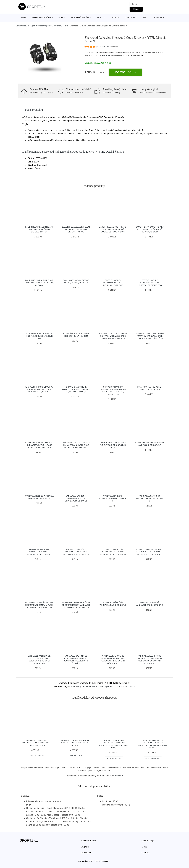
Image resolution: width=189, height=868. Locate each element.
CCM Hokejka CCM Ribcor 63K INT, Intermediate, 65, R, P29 (39, 336)
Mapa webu (86, 853)
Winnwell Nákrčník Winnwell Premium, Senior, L (113, 498)
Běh (145, 17)
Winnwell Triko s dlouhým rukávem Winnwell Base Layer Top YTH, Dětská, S (39, 389)
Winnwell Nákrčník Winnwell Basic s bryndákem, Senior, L (76, 498)
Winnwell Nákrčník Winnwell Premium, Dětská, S (150, 498)
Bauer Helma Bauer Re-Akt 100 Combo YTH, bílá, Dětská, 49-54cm (39, 283)
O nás (144, 847)
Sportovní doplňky (80, 17)
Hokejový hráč (98, 686)
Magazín (85, 847)
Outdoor (115, 17)
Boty (61, 17)
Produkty (26, 26)
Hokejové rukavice (84, 686)
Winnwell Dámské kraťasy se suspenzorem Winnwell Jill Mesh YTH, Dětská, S (150, 552)
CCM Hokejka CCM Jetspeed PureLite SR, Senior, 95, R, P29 (113, 445)
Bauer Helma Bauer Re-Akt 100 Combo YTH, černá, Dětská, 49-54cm (39, 229)
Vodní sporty (160, 17)
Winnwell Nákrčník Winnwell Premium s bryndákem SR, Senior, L (39, 552)
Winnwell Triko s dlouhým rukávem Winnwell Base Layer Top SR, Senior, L (76, 445)
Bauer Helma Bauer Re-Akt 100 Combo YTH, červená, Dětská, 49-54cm (150, 229)
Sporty (100, 17)
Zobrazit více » (137, 55)
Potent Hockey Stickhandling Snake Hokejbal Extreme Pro (150, 283)
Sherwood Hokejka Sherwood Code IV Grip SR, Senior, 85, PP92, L (36, 743)
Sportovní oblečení (42, 17)
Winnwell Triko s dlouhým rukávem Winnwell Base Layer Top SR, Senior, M (113, 336)
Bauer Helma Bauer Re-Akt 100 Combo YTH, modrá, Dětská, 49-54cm (76, 229)
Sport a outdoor (37, 26)
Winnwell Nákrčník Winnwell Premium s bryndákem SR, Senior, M (76, 552)
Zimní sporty (57, 26)
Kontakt (145, 853)
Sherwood (106, 55)
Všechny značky (88, 841)
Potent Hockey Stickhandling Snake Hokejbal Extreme (113, 283)
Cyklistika (131, 17)
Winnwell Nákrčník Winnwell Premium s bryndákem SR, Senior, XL (113, 552)
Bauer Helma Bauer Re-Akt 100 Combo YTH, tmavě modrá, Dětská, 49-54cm (113, 229)
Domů (18, 26)
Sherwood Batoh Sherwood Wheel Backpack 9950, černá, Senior (75, 743)
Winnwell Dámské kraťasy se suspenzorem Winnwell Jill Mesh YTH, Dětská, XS (39, 605)
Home (24, 17)
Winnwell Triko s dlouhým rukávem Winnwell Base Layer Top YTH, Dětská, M (150, 336)
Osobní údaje (148, 841)
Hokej (66, 26)
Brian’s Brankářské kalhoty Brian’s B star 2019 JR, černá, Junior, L (76, 389)
